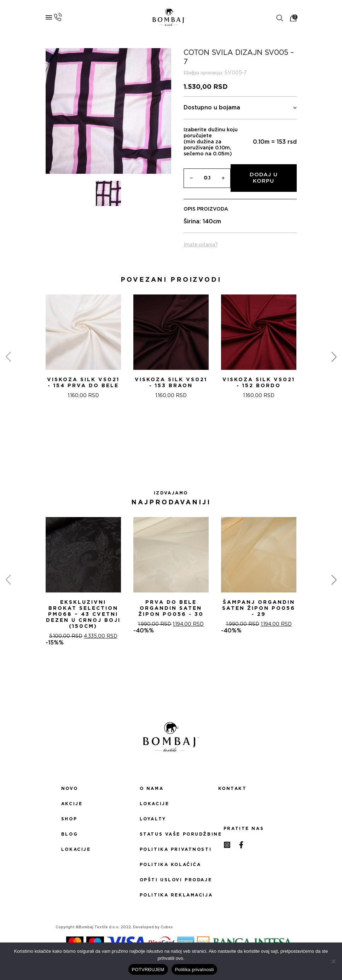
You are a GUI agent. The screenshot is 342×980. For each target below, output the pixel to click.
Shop (69, 819)
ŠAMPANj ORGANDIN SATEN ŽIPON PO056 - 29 (259, 608)
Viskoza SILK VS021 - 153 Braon (171, 383)
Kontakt (233, 789)
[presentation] (8, 357)
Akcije (72, 804)
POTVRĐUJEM (148, 970)
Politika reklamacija (171, 895)
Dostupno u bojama (240, 108)
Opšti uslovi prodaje (171, 880)
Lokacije (76, 849)
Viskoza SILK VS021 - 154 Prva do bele (83, 383)
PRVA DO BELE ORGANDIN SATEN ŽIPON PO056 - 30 (171, 608)
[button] (163, 449)
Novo (69, 789)
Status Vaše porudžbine (171, 834)
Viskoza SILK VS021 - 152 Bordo (259, 383)
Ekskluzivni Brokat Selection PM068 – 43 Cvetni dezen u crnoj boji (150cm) (83, 614)
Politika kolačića (170, 865)
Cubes (167, 927)
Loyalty (153, 819)
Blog (69, 834)
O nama (152, 789)
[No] (333, 961)
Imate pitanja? (201, 245)
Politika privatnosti (171, 849)
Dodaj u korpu (264, 178)
